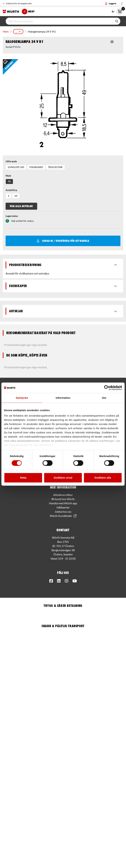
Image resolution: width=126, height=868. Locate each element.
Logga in (111, 3)
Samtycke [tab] (22, 398)
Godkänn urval (63, 478)
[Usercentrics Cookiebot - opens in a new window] (107, 388)
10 (16, 196)
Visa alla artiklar (21, 206)
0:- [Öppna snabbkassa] (118, 12)
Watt (8, 176)
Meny (28, 12)
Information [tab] (63, 398)
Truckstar (55, 167)
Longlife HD (16, 167)
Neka (23, 478)
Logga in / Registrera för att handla (63, 241)
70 (9, 181)
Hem (6, 31)
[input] (60, 21)
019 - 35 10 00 (67, 558)
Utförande (11, 161)
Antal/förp (11, 190)
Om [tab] (104, 398)
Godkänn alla (103, 478)
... (18, 31)
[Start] (11, 12)
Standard (36, 167)
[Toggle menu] (122, 4)
